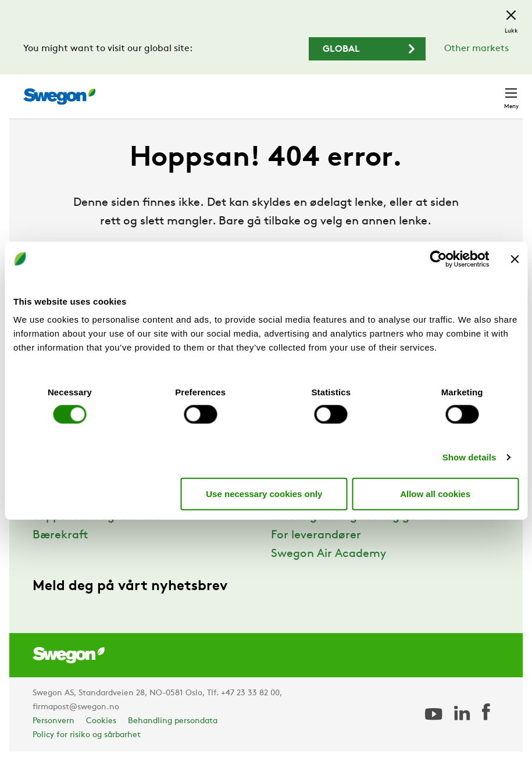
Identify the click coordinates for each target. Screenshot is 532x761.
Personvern (53, 721)
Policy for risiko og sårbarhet (87, 735)
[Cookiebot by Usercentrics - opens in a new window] (438, 259)
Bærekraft (60, 535)
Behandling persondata (173, 721)
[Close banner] (515, 259)
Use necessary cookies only (264, 493)
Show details (469, 457)
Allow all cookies (435, 493)
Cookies (101, 721)
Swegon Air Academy (329, 554)
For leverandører (316, 535)
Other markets (476, 49)
